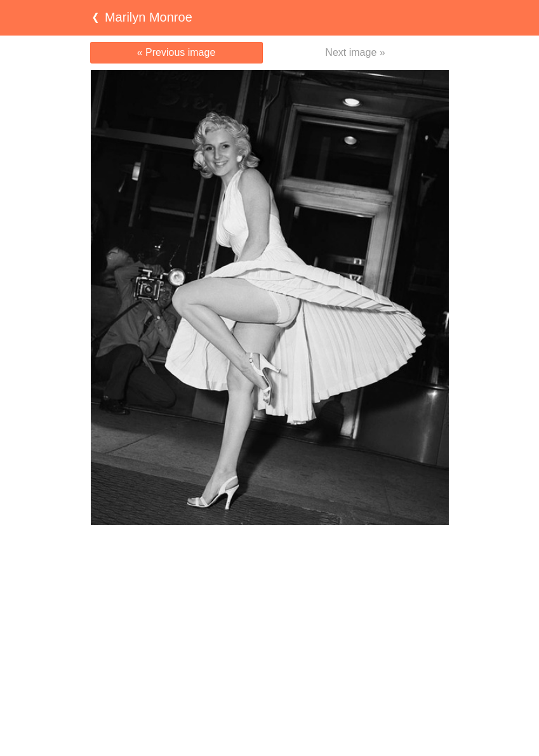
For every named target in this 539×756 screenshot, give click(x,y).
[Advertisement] (270, 550)
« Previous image (176, 52)
